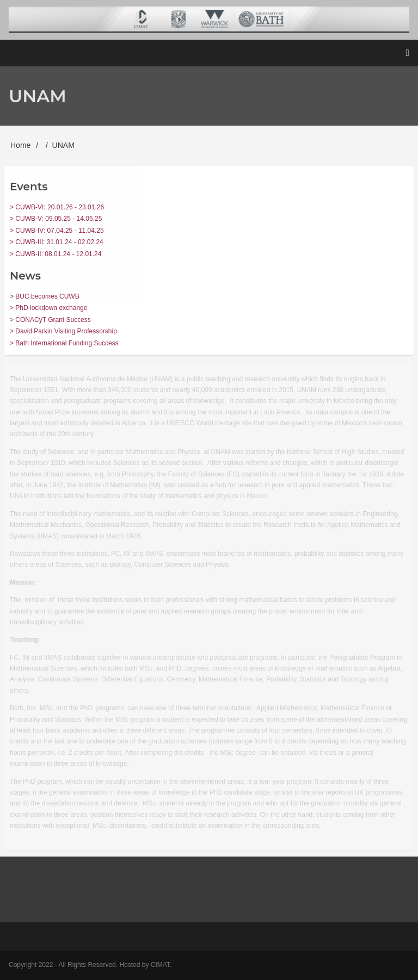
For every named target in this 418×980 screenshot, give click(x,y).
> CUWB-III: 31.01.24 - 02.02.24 (57, 242)
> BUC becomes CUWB (45, 296)
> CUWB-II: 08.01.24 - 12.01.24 (56, 254)
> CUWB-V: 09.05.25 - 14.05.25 (56, 219)
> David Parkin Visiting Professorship (63, 331)
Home (20, 145)
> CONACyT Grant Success (50, 320)
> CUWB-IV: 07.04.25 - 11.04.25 (57, 231)
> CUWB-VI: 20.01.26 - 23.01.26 (57, 207)
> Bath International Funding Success (64, 343)
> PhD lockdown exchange (48, 308)
